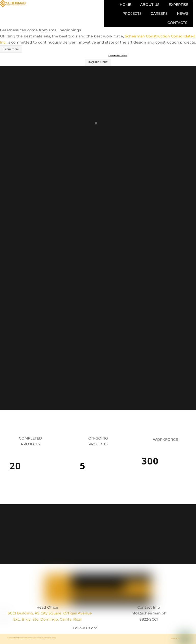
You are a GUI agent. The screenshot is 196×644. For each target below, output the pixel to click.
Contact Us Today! (118, 56)
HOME (125, 5)
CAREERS (159, 13)
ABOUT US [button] (150, 5)
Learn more (11, 49)
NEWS (183, 13)
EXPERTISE (179, 5)
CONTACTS (177, 23)
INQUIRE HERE (98, 62)
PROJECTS (132, 13)
